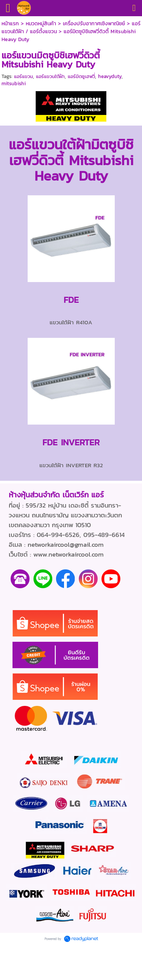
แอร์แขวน (23, 76)
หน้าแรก (10, 24)
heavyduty (110, 76)
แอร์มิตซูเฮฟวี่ (81, 76)
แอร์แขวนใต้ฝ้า (50, 76)
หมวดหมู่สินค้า (41, 24)
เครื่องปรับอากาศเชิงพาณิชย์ (94, 24)
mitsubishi (14, 84)
